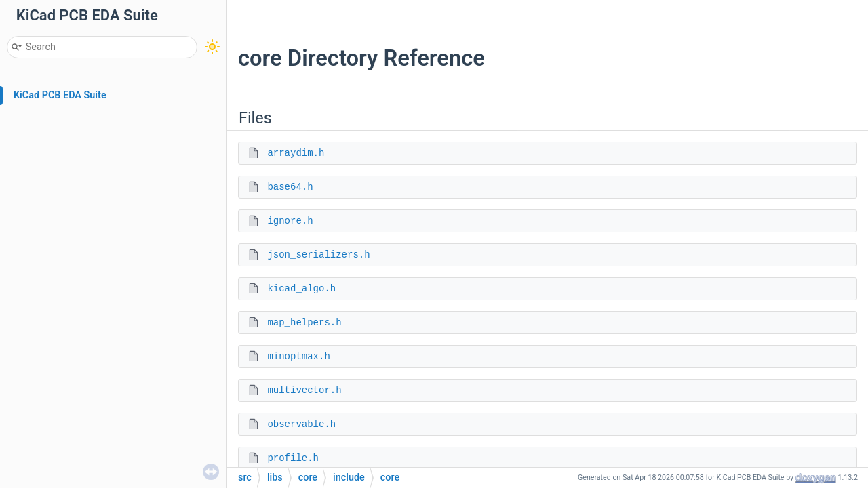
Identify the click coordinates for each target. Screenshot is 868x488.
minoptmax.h (298, 357)
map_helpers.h (304, 323)
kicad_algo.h (301, 289)
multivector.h (304, 390)
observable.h (301, 424)
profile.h (293, 458)
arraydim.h (296, 153)
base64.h (290, 187)
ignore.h (290, 221)
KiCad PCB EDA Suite (60, 95)
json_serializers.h (318, 255)
